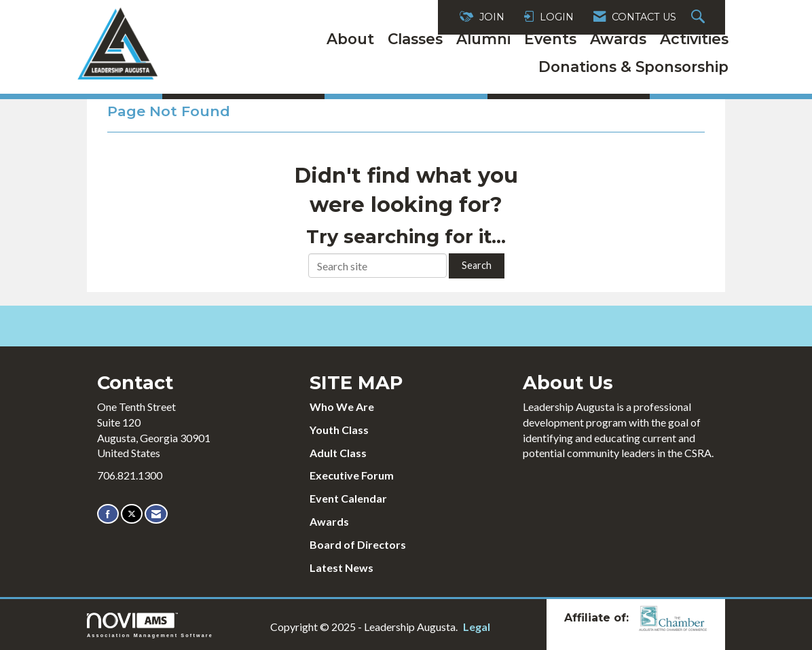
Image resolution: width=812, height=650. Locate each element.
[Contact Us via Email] (156, 514)
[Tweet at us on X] (132, 514)
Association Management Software (150, 625)
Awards (618, 39)
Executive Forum (352, 475)
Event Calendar (348, 498)
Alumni (483, 39)
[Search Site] (700, 17)
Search (477, 265)
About (350, 39)
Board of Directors (358, 544)
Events (550, 39)
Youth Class (339, 430)
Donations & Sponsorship (633, 67)
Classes (415, 39)
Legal (477, 627)
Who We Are (342, 407)
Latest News (342, 567)
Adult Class (338, 453)
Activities (694, 39)
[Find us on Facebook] (108, 514)
